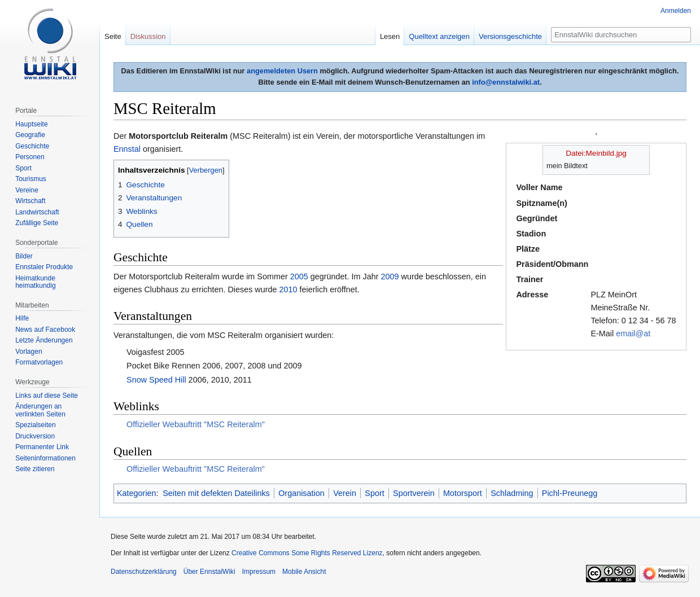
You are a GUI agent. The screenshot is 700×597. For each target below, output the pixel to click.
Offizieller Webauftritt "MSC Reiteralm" (196, 424)
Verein (345, 493)
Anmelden (676, 11)
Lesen (390, 36)
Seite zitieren (35, 469)
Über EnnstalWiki (209, 572)
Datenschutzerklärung (144, 572)
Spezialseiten (35, 425)
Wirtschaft (30, 201)
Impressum (259, 572)
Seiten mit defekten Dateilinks (216, 493)
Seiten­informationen (45, 458)
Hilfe (22, 318)
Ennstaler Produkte (44, 267)
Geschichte (32, 146)
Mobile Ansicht (304, 572)
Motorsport (463, 493)
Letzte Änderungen (44, 340)
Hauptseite (31, 124)
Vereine (27, 190)
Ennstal (127, 149)
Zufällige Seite (37, 223)
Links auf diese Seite (47, 396)
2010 (288, 289)
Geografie (30, 135)
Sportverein (414, 493)
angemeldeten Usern (282, 71)
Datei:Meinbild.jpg (596, 153)
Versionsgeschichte (510, 36)
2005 (299, 276)
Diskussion (148, 36)
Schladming (512, 493)
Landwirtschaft (37, 212)
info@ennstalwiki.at (506, 82)
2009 (390, 276)
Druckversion (35, 436)
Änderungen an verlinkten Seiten (40, 410)
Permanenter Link (42, 447)
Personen (30, 157)
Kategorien (137, 493)
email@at (633, 333)
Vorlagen (29, 352)
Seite (113, 36)
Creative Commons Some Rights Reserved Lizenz (307, 553)
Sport (374, 493)
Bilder (24, 256)
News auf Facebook (45, 330)
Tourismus (31, 179)
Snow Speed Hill (156, 380)
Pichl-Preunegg (570, 493)
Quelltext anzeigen (439, 36)
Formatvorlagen (39, 362)
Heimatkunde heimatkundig (35, 282)
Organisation (301, 493)
